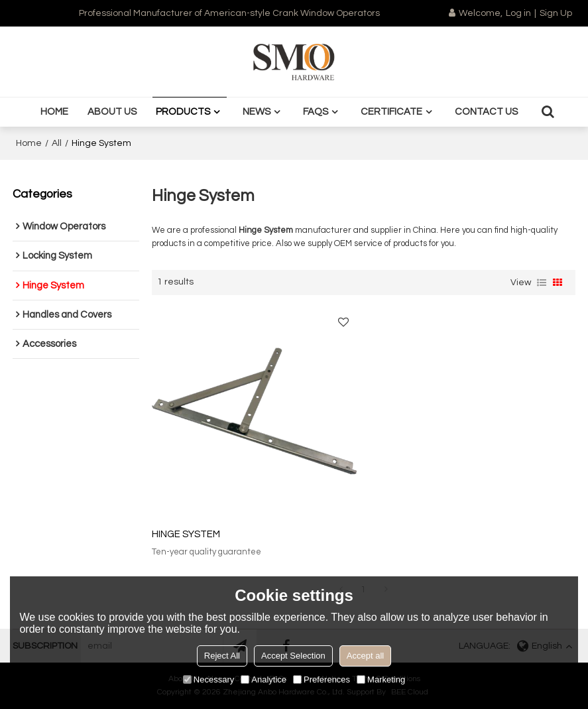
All (57, 143)
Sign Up (556, 13)
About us (112, 112)
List (542, 283)
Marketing (381, 679)
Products (183, 112)
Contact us (486, 112)
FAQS (316, 112)
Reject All (222, 656)
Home (54, 112)
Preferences (322, 679)
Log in (518, 13)
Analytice (264, 679)
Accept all (365, 656)
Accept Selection (293, 656)
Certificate (391, 112)
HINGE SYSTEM (186, 534)
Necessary (208, 679)
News (257, 112)
